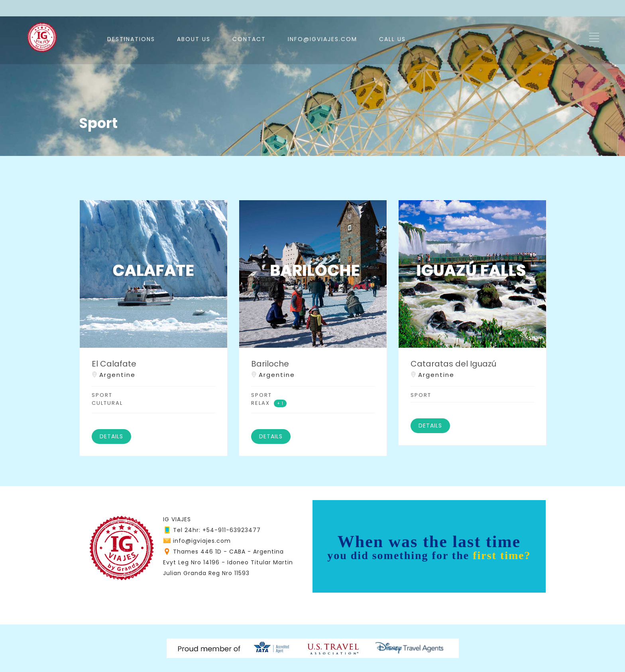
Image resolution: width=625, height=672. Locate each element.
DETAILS (111, 436)
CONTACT (249, 39)
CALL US (392, 39)
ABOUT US (194, 39)
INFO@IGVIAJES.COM (322, 39)
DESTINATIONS (131, 39)
